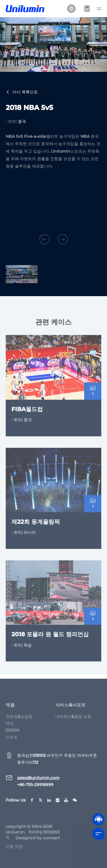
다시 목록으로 (22, 92)
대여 (10, 727)
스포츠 (12, 741)
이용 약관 (14, 851)
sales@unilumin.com (38, 782)
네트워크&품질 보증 (73, 721)
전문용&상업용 (19, 721)
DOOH (12, 734)
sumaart (52, 842)
